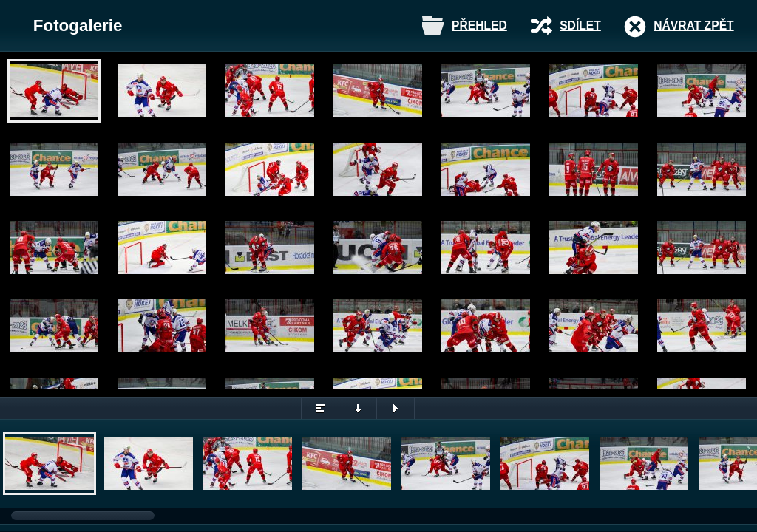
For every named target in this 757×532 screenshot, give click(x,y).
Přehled (479, 25)
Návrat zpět (693, 25)
